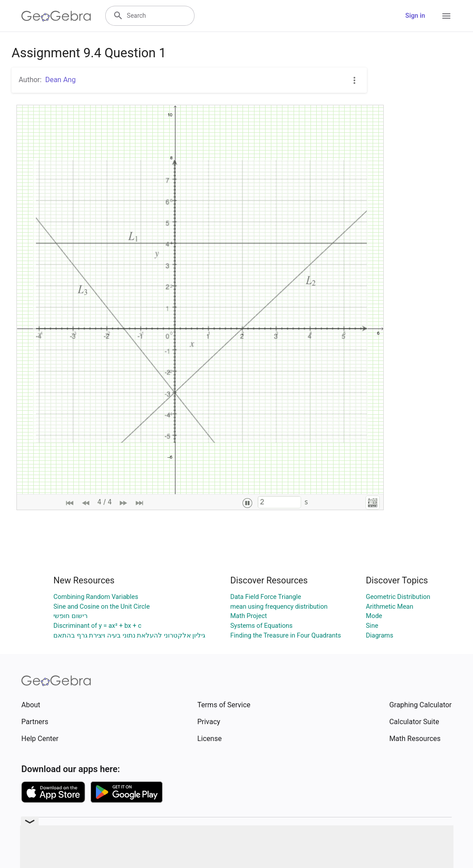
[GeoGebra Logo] (56, 16)
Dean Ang (61, 80)
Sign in (415, 16)
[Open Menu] (446, 16)
